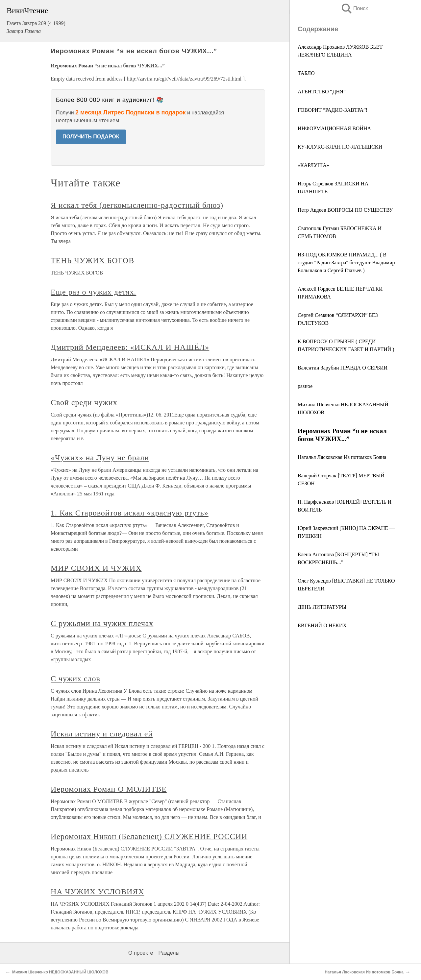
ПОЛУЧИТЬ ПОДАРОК (91, 137)
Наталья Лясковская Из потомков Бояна (342, 457)
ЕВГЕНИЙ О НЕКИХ (322, 625)
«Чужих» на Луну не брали (100, 458)
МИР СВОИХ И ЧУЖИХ (96, 568)
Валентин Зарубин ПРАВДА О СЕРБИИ (343, 368)
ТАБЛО (306, 73)
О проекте (141, 953)
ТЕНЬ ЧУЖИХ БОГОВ (92, 260)
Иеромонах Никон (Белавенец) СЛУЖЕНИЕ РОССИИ (149, 836)
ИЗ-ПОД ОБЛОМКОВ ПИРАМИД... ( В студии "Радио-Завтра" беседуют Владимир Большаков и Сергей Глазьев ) (346, 263)
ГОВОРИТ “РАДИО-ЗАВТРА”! (333, 110)
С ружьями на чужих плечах (102, 623)
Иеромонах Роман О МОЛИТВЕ (109, 789)
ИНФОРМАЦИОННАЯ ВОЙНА (334, 128)
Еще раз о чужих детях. (93, 292)
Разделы (169, 953)
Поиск (354, 8)
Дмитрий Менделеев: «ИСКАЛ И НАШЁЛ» (130, 347)
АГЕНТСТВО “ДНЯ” (322, 92)
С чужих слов (75, 679)
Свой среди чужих (84, 402)
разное (305, 386)
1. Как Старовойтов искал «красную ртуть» (130, 513)
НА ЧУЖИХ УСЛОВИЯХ (97, 892)
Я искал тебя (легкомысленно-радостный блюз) (137, 205)
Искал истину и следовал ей (102, 734)
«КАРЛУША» (313, 165)
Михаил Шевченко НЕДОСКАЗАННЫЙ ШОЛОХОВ (60, 972)
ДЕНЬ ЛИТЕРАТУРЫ (322, 607)
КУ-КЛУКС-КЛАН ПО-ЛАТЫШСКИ (340, 147)
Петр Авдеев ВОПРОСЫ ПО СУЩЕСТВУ (345, 210)
